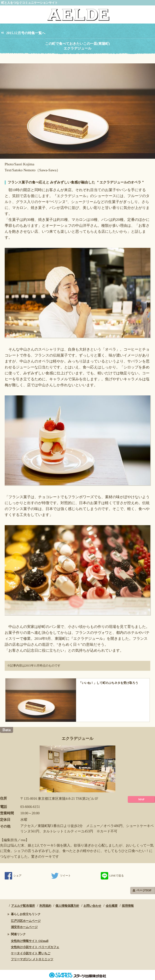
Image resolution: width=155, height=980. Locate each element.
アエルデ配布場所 (23, 906)
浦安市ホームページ (24, 927)
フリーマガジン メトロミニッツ (32, 959)
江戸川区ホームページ (26, 921)
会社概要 (112, 906)
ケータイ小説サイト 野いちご (31, 953)
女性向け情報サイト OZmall (30, 941)
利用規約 (45, 906)
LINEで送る (112, 876)
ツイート (61, 876)
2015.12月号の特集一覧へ (26, 33)
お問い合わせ (92, 906)
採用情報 (128, 906)
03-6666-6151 (30, 807)
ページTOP (144, 890)
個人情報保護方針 (67, 906)
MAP (141, 799)
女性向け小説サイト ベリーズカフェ (35, 947)
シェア (13, 876)
